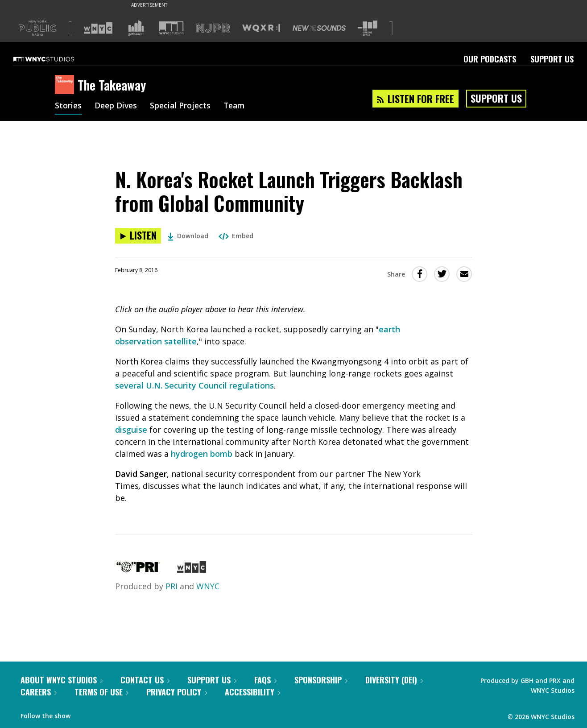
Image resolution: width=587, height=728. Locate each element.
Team (238, 106)
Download (188, 236)
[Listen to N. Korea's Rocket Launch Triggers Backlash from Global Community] (138, 236)
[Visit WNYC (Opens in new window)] (98, 28)
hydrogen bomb (202, 454)
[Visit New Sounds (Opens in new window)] (319, 28)
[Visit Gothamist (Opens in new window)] (136, 28)
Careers (39, 692)
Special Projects (183, 106)
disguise (131, 430)
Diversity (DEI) (394, 680)
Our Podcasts (490, 59)
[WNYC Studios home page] (55, 59)
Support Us (552, 59)
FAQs (265, 680)
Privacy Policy (177, 692)
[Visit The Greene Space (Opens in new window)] (368, 28)
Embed (236, 236)
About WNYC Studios (62, 680)
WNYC (208, 586)
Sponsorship (321, 680)
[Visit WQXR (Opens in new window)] (261, 28)
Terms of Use (101, 692)
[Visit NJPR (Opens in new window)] (213, 28)
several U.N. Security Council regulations (194, 385)
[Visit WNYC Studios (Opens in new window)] (172, 28)
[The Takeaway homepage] (66, 85)
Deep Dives (117, 106)
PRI (172, 586)
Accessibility (252, 692)
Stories (68, 106)
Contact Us (145, 680)
